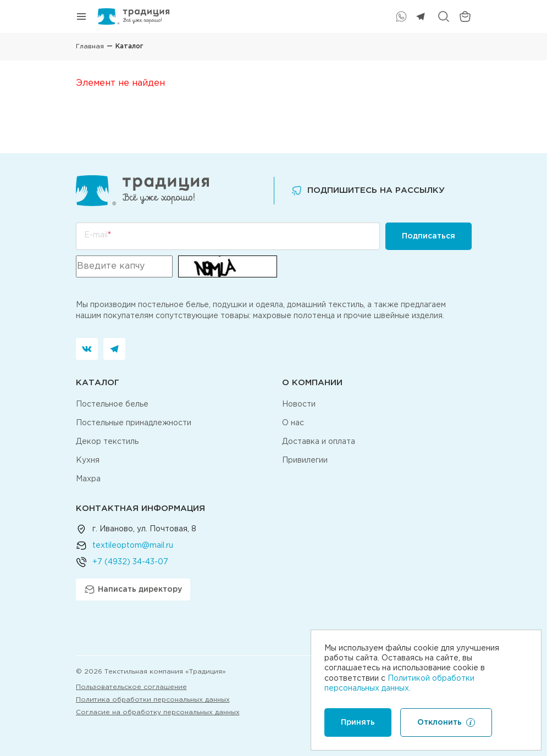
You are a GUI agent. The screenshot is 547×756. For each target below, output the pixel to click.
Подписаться (429, 236)
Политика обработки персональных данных (153, 700)
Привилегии (305, 460)
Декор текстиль (107, 442)
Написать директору (133, 590)
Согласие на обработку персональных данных (158, 712)
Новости (299, 404)
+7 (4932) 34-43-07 (130, 562)
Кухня (88, 460)
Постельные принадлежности (134, 423)
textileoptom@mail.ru (133, 546)
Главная (90, 46)
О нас (293, 423)
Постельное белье (112, 404)
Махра (88, 479)
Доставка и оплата (319, 442)
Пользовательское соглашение (131, 687)
